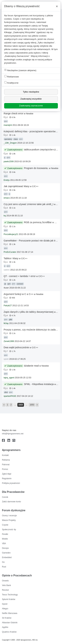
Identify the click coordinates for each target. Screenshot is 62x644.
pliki (10, 320)
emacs (7, 198)
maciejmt (8, 125)
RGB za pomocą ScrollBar (38, 222)
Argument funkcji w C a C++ (18, 294)
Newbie (30, 114)
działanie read (31, 366)
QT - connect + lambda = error (20, 276)
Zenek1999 (9, 341)
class (16, 139)
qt (5, 284)
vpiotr (6, 359)
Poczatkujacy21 (11, 234)
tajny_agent (9, 378)
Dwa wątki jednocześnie (16, 347)
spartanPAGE (10, 396)
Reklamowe (12, 77)
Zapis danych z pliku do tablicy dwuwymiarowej (29, 312)
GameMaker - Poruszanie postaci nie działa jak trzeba (32, 241)
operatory (8, 139)
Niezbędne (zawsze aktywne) (20, 70)
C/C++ (35, 186)
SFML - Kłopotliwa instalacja (39, 384)
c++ (6, 121)
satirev (7, 270)
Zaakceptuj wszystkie (31, 99)
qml (9, 284)
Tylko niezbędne (31, 92)
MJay (6, 323)
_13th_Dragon (10, 143)
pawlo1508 (9, 161)
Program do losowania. (36, 168)
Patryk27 (8, 306)
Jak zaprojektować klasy (16, 186)
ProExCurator (10, 252)
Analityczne (11, 83)
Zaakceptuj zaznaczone (31, 106)
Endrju (7, 180)
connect (20, 284)
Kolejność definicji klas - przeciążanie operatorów (30, 131)
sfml (6, 392)
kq (5, 216)
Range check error (13, 113)
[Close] (57, 6)
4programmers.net (23, 16)
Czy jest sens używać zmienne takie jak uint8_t (28, 204)
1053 (32, 405)
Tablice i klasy (11, 258)
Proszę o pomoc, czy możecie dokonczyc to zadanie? (32, 330)
